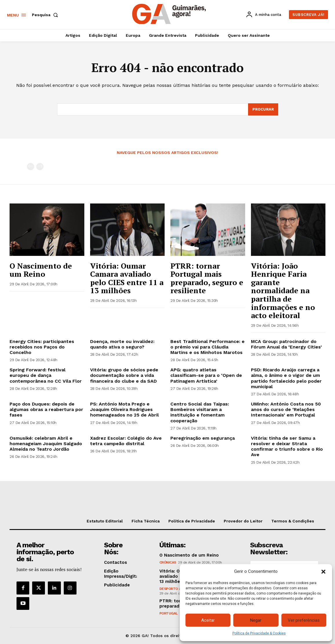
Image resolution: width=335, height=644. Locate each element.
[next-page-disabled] (40, 167)
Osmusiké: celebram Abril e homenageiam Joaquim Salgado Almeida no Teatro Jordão (46, 444)
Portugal (169, 614)
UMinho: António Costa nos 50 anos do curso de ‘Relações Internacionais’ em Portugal (286, 409)
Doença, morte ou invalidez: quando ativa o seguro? (122, 344)
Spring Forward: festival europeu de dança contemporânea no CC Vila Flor (46, 376)
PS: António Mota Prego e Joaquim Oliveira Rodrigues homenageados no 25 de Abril (124, 409)
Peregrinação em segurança (203, 438)
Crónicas (168, 563)
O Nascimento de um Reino (41, 270)
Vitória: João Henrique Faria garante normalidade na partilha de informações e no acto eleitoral (283, 291)
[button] (323, 572)
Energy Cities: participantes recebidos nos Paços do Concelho (42, 347)
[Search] (263, 109)
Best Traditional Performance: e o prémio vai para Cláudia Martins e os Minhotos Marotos (207, 347)
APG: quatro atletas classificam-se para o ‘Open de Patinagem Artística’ (206, 376)
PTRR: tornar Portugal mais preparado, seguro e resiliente (207, 278)
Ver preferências (304, 620)
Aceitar (208, 620)
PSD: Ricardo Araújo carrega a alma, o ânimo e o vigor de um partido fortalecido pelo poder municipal (286, 378)
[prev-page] (31, 167)
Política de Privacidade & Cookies (259, 633)
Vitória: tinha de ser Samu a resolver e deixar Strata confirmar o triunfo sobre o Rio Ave (287, 446)
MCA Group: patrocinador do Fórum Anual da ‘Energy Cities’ (286, 344)
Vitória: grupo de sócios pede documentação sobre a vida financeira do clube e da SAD (124, 376)
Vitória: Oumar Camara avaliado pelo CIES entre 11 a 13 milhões (127, 278)
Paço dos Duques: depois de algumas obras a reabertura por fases (46, 409)
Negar (256, 620)
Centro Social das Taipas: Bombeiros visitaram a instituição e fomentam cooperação (200, 412)
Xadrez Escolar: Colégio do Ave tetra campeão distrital (126, 441)
